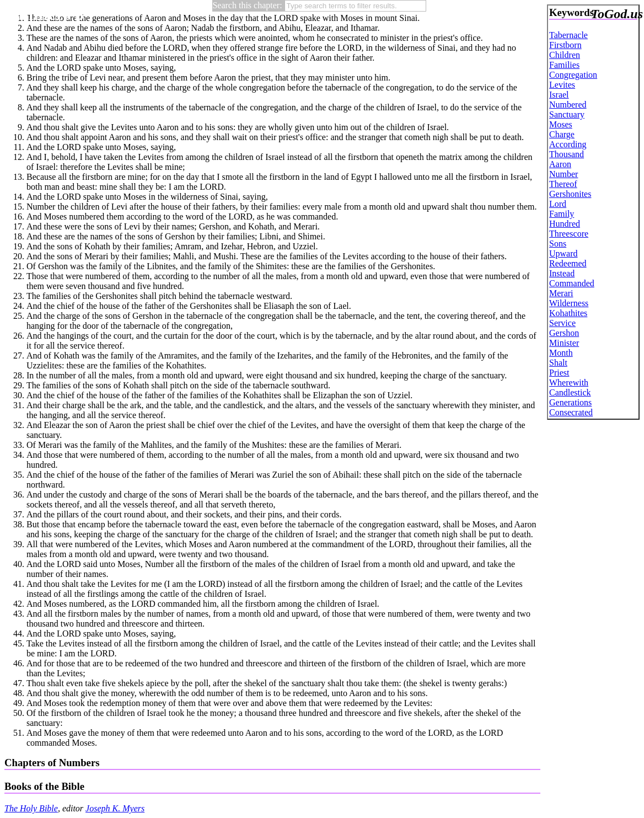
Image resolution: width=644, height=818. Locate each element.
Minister (564, 343)
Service (562, 323)
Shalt (558, 363)
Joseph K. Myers (115, 808)
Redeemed (568, 263)
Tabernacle (568, 35)
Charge (562, 134)
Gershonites (570, 194)
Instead (562, 273)
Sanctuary (567, 114)
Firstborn (565, 45)
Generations (570, 402)
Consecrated (571, 412)
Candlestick (570, 392)
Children (565, 55)
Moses (561, 124)
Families (564, 65)
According (568, 144)
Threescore (569, 234)
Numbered (568, 105)
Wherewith (569, 383)
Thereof (563, 184)
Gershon (564, 333)
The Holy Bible (31, 808)
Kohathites (568, 313)
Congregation (573, 75)
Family (562, 214)
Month (561, 353)
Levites (562, 85)
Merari (561, 293)
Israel (559, 95)
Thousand (567, 154)
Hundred (565, 224)
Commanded (572, 283)
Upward (563, 253)
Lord (558, 204)
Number (563, 174)
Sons (558, 244)
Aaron (560, 164)
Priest (559, 373)
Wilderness (569, 303)
